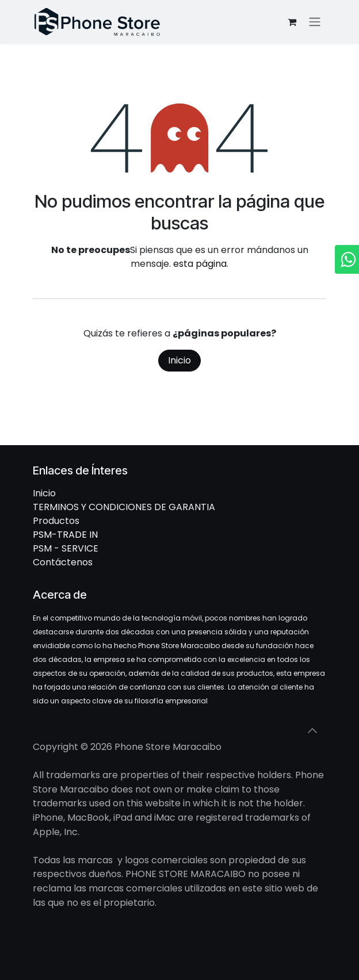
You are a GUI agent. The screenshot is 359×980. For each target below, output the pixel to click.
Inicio (179, 360)
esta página (200, 264)
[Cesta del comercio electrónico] (292, 22)
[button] (312, 730)
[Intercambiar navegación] (315, 22)
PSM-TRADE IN (65, 535)
